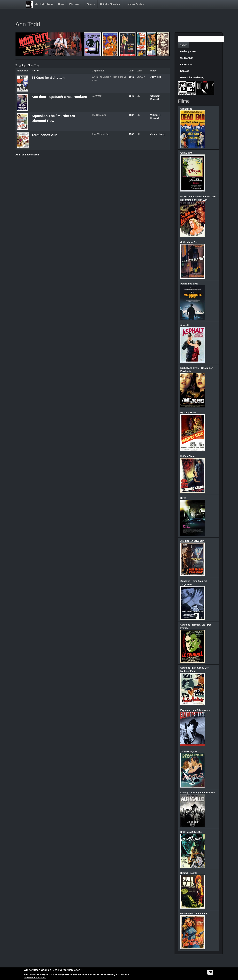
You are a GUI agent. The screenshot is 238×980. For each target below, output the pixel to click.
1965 (131, 77)
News (61, 4)
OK (210, 972)
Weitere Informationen (35, 978)
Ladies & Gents (135, 4)
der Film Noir (44, 4)
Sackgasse (186, 109)
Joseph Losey (158, 134)
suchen (184, 45)
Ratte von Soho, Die (191, 832)
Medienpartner (188, 51)
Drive (183, 498)
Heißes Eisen (188, 456)
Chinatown (186, 153)
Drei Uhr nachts (189, 873)
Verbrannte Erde (189, 284)
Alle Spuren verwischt (192, 541)
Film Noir (75, 4)
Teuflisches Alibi (45, 135)
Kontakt (184, 71)
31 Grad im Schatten (48, 78)
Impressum (186, 64)
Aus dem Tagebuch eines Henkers (59, 97)
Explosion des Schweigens (195, 710)
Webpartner (187, 58)
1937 (131, 115)
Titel (35, 71)
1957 (131, 134)
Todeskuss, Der (189, 751)
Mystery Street (188, 413)
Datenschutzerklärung (192, 77)
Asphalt (185, 325)
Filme (91, 4)
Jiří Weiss (156, 77)
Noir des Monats (110, 4)
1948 (131, 96)
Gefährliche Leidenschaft (194, 914)
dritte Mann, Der (189, 242)
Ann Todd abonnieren (27, 155)
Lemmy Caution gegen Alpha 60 (198, 793)
